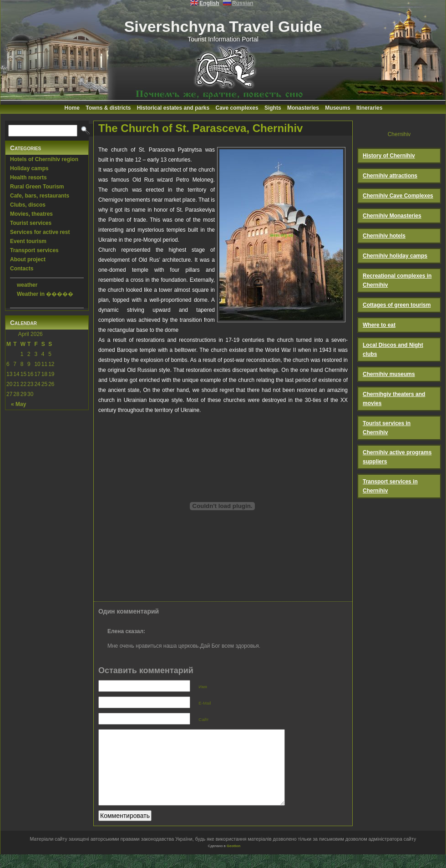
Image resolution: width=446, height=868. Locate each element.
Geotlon (233, 860)
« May (18, 404)
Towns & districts (108, 108)
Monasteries (303, 108)
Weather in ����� (45, 294)
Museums (337, 108)
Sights (273, 108)
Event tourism (28, 241)
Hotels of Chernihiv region (44, 159)
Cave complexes (237, 108)
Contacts (22, 269)
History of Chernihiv (389, 156)
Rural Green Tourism (37, 187)
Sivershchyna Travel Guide (223, 26)
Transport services (34, 250)
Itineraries (369, 108)
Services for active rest (40, 232)
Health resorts (28, 178)
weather (27, 285)
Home (72, 108)
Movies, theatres (31, 214)
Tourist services (31, 223)
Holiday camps (29, 168)
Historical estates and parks (173, 108)
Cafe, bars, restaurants (40, 196)
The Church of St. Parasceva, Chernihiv (200, 128)
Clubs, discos (28, 205)
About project (28, 259)
